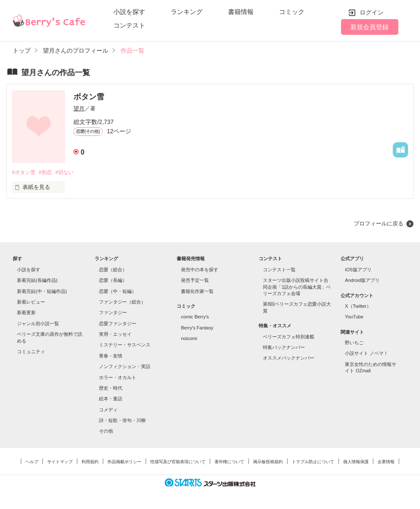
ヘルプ (32, 462)
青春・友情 (111, 356)
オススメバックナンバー (289, 358)
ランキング (187, 12)
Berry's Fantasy (197, 328)
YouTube (354, 318)
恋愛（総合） (113, 270)
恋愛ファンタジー (118, 324)
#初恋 (48, 173)
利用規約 (90, 462)
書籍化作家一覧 (197, 292)
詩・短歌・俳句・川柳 (122, 421)
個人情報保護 (356, 462)
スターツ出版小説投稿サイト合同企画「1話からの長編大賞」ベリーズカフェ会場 (297, 287)
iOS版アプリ (358, 270)
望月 (79, 108)
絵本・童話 (111, 399)
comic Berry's (195, 318)
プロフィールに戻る (379, 224)
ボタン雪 (89, 97)
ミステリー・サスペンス (125, 346)
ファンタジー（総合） (122, 302)
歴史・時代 (111, 388)
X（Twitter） (358, 307)
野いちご (354, 343)
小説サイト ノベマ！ (366, 354)
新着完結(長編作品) (37, 281)
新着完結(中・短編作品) (42, 292)
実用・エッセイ (115, 335)
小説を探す (129, 12)
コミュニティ (31, 352)
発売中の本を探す (200, 270)
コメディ (108, 410)
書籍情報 (241, 12)
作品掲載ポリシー (124, 462)
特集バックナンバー (284, 348)
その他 (106, 432)
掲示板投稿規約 (268, 462)
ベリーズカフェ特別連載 (289, 337)
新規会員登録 (369, 27)
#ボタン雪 (24, 173)
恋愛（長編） (113, 281)
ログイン (372, 12)
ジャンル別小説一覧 (38, 324)
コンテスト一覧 (279, 270)
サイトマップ (60, 462)
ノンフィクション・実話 (125, 367)
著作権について (229, 462)
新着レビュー (31, 302)
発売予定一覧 (195, 281)
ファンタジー (113, 313)
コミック (292, 12)
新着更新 (26, 313)
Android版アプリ (362, 281)
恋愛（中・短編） (118, 292)
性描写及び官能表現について (178, 462)
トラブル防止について (313, 462)
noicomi (189, 339)
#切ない (69, 173)
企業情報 (386, 462)
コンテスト (129, 25)
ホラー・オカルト (118, 378)
